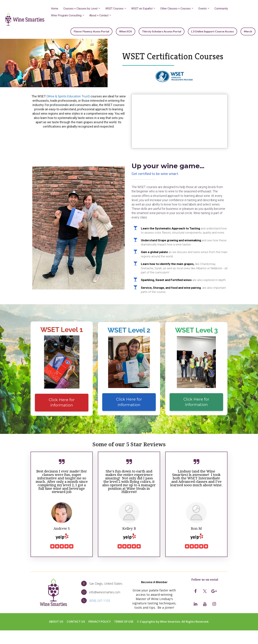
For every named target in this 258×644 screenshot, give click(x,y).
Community (221, 9)
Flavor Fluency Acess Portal (99, 31)
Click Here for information (62, 402)
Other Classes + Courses (175, 9)
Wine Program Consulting (66, 15)
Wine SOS (132, 31)
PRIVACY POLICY (100, 621)
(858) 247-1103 (100, 600)
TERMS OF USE (124, 621)
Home (55, 9)
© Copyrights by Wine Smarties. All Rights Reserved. (173, 621)
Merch (249, 31)
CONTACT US (76, 621)
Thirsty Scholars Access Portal (166, 31)
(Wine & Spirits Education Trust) (68, 96)
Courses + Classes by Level (80, 9)
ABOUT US (56, 621)
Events (203, 9)
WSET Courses (114, 9)
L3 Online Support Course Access (215, 31)
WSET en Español (142, 9)
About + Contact (99, 15)
